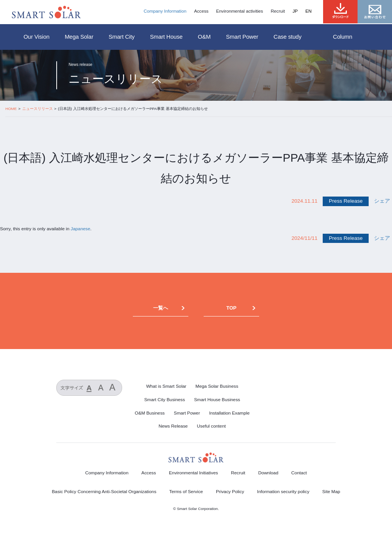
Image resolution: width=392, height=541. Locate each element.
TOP (231, 308)
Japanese (81, 229)
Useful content (211, 426)
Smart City (122, 37)
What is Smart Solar (166, 386)
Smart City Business (165, 400)
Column (343, 37)
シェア (382, 201)
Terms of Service (186, 492)
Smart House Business (217, 400)
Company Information (165, 11)
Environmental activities (240, 11)
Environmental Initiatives (193, 473)
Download (268, 473)
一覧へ (161, 308)
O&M (204, 37)
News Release (173, 426)
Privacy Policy (230, 492)
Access (201, 11)
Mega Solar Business (217, 386)
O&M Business (150, 413)
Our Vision (36, 37)
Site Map (331, 492)
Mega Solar (79, 37)
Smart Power (242, 37)
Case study (288, 37)
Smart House (166, 37)
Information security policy (283, 492)
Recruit (278, 11)
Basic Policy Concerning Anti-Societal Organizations (104, 492)
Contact (299, 473)
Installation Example (229, 413)
